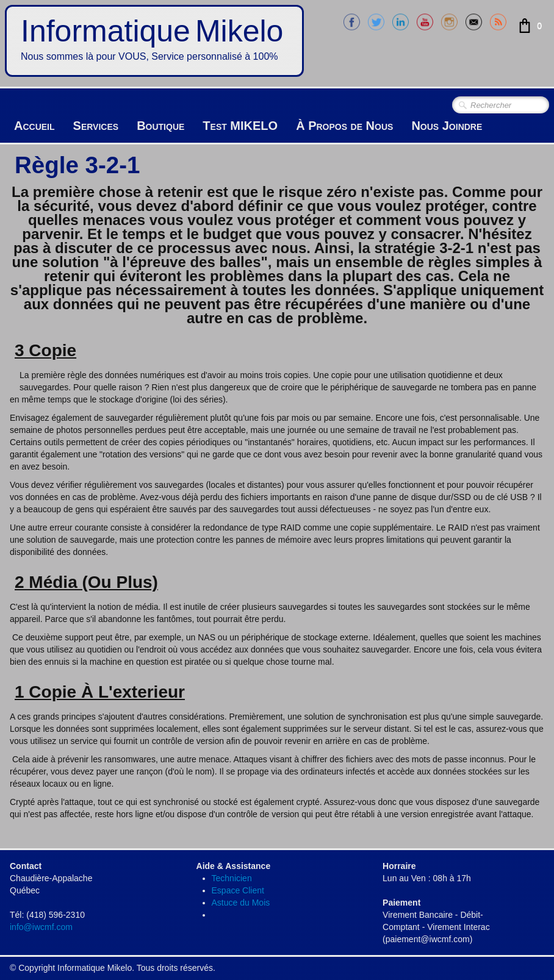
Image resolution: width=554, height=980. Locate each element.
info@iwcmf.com (41, 927)
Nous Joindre (447, 126)
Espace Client (238, 890)
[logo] (154, 41)
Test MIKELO (240, 126)
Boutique (160, 126)
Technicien (232, 878)
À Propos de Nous (344, 126)
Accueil (34, 126)
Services (96, 126)
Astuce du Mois (241, 903)
